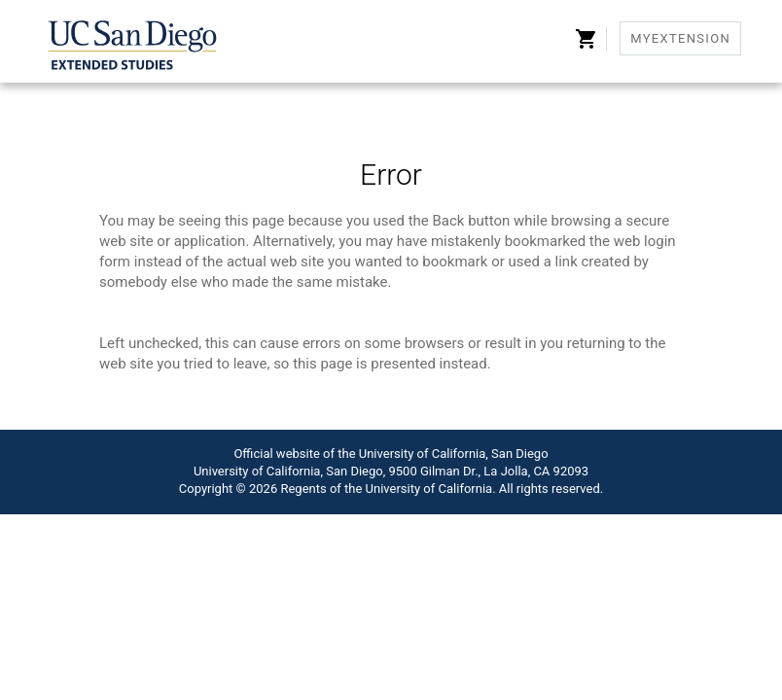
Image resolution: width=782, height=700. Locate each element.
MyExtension (680, 38)
